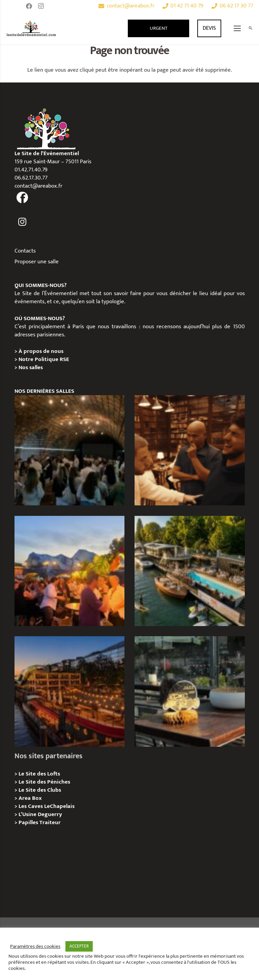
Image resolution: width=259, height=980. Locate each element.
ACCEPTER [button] (79, 946)
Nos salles (31, 367)
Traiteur (50, 822)
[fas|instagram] (23, 222)
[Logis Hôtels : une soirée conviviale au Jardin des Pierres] (69, 450)
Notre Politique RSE (44, 359)
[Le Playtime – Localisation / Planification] (69, 691)
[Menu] (237, 28)
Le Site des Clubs (40, 790)
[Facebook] (29, 6)
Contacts (25, 251)
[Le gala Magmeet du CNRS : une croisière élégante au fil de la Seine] (69, 571)
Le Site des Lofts (39, 774)
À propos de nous (41, 351)
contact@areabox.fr (38, 186)
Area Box (30, 798)
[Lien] (31, 28)
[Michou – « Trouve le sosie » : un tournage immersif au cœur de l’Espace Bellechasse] (190, 450)
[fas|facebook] (23, 198)
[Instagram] (41, 6)
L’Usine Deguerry (40, 814)
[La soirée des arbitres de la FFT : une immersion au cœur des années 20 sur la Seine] (190, 691)
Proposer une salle (37, 262)
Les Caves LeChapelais (47, 806)
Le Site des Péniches (44, 782)
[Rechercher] (250, 28)
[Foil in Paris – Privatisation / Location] (190, 571)
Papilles (29, 822)
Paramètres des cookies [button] (35, 947)
